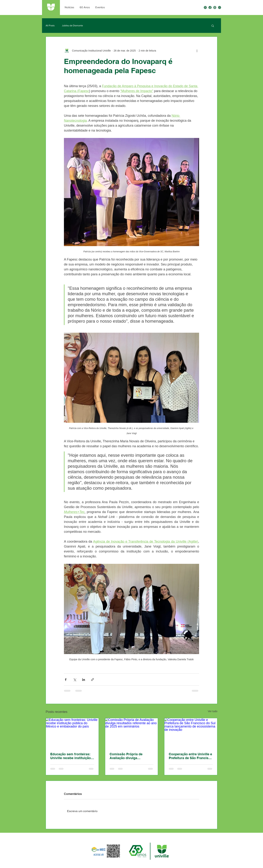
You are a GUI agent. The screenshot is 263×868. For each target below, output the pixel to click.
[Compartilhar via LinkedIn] (84, 680)
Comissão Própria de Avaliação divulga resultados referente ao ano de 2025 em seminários (131, 756)
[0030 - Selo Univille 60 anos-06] (215, 7)
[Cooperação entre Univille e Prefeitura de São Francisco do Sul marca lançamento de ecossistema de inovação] (191, 733)
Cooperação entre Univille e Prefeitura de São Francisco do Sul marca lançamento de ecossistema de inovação (190, 756)
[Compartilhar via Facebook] (66, 680)
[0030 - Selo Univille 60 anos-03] (210, 7)
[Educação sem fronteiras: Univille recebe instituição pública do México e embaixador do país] (72, 733)
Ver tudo (213, 711)
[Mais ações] (197, 51)
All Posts (50, 25)
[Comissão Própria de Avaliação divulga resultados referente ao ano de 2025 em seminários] (132, 733)
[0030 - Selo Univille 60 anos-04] (205, 7)
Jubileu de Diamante (72, 25)
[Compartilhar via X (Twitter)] (75, 680)
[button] (213, 26)
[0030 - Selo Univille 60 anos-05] (220, 7)
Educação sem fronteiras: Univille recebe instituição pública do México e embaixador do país (70, 756)
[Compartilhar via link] (93, 680)
